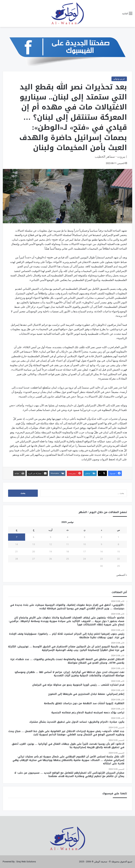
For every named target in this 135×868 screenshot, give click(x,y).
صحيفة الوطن (101, 862)
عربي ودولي (119, 79)
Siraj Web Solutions (26, 862)
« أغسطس (122, 575)
